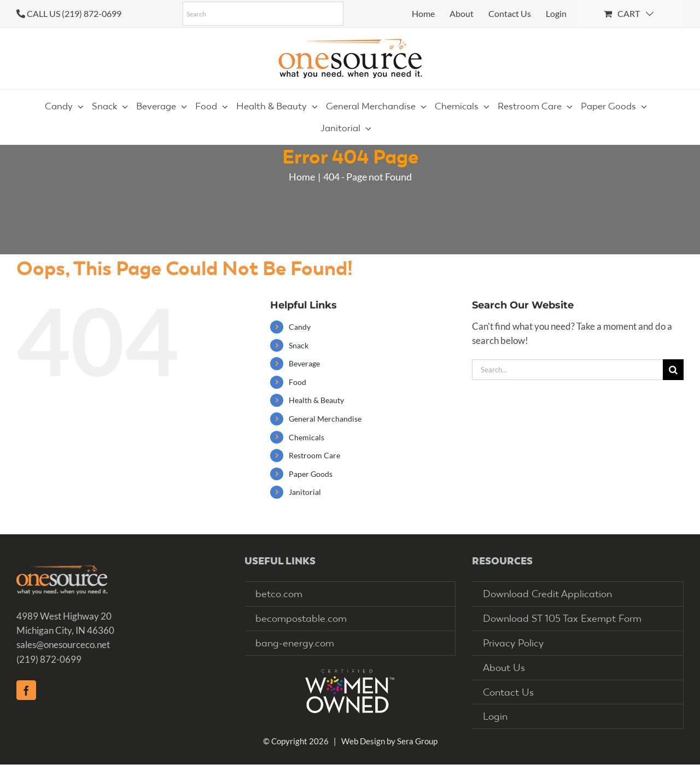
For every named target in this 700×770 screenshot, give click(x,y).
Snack (299, 345)
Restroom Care (314, 455)
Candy (300, 327)
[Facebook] (26, 690)
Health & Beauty (316, 400)
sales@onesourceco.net (63, 644)
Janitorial (305, 492)
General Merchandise (325, 419)
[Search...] (567, 370)
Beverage (304, 363)
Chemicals (307, 437)
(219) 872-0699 (49, 659)
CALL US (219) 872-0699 (74, 13)
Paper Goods (311, 474)
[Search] (673, 370)
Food (297, 382)
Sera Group (417, 741)
